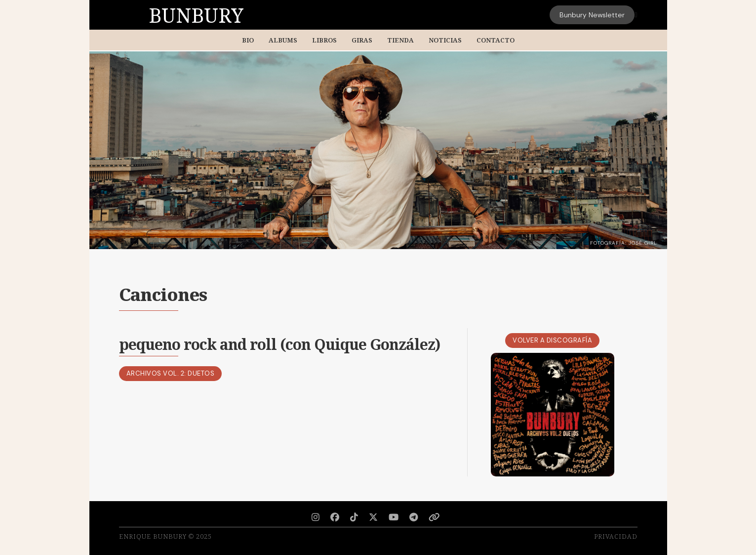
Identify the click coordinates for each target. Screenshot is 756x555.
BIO (248, 40)
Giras (362, 40)
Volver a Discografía (552, 340)
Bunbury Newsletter (592, 15)
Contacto (496, 40)
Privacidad (616, 536)
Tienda (400, 40)
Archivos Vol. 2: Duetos (171, 373)
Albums (283, 40)
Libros (324, 40)
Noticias (445, 40)
